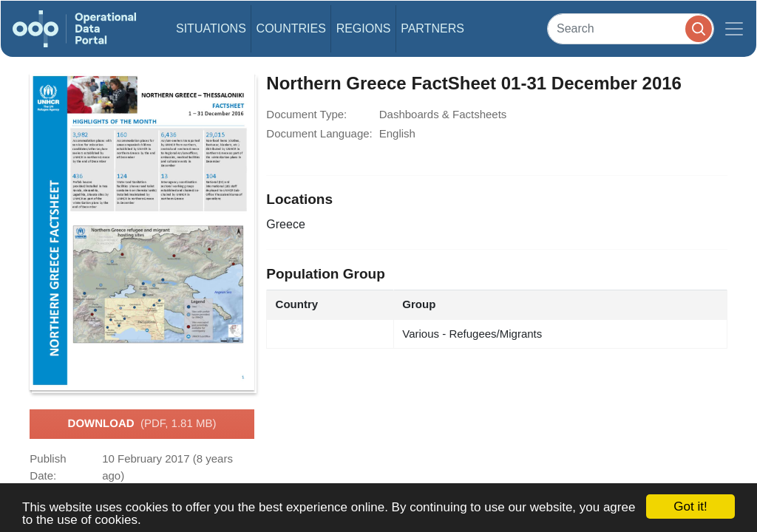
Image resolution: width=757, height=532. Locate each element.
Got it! (690, 507)
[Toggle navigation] (734, 29)
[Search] (631, 28)
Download (142, 424)
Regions (364, 28)
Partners (432, 28)
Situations (211, 28)
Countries (291, 28)
